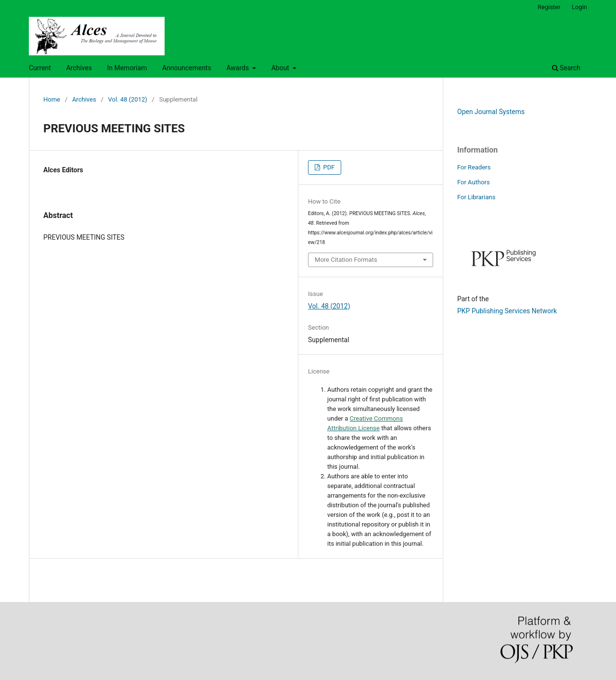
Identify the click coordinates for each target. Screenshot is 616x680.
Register (549, 7)
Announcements (187, 68)
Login (579, 7)
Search (566, 68)
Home (52, 99)
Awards (238, 68)
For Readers (474, 167)
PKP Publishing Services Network (507, 311)
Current (40, 68)
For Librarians (476, 197)
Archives (79, 68)
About (281, 68)
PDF (328, 167)
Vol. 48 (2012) (128, 99)
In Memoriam (127, 68)
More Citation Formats (346, 260)
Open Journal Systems (491, 112)
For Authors (474, 182)
